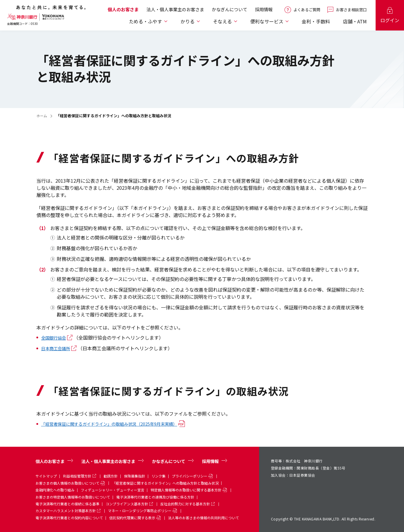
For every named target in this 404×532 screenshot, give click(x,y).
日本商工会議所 (58, 348)
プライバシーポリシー (190, 476)
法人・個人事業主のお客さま (175, 11)
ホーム (42, 116)
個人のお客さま (123, 11)
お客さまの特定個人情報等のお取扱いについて (73, 497)
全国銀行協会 (55, 337)
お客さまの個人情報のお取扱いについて (67, 483)
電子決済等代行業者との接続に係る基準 (67, 504)
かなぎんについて (230, 11)
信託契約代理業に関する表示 (132, 517)
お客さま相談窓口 (351, 11)
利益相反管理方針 (77, 476)
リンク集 (159, 476)
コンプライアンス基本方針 (127, 504)
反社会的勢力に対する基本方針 (185, 504)
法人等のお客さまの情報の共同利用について (203, 517)
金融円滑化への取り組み (55, 490)
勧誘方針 (111, 476)
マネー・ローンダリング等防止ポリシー (140, 511)
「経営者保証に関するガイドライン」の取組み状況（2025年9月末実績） (119, 424)
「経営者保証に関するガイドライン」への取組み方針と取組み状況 (165, 483)
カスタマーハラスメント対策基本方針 (66, 511)
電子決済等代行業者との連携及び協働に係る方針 (155, 497)
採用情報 (264, 11)
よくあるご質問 (307, 11)
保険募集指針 (135, 476)
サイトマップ (46, 476)
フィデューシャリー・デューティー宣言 (113, 490)
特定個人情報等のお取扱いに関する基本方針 (186, 490)
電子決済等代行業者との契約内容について (69, 517)
